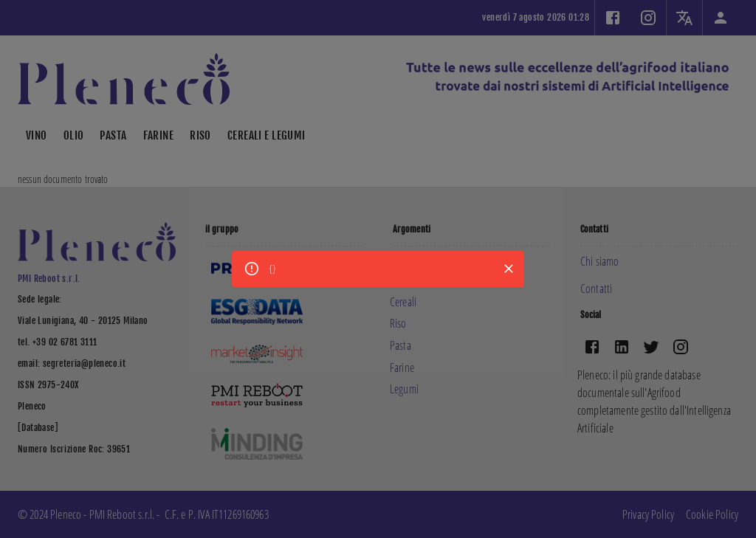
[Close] (509, 269)
